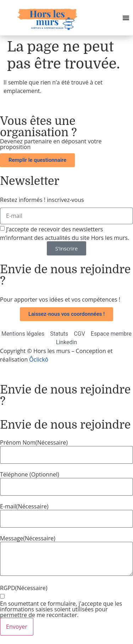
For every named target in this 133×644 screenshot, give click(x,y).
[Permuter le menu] (126, 18)
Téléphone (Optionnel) (30, 474)
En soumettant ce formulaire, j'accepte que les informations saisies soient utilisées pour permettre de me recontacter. (61, 609)
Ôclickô (39, 359)
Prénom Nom (34, 442)
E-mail (24, 506)
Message (28, 538)
